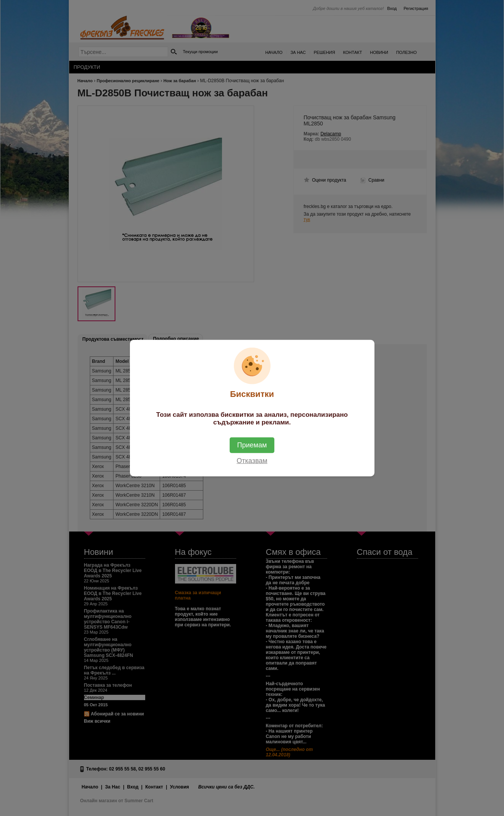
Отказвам (252, 460)
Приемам (252, 445)
